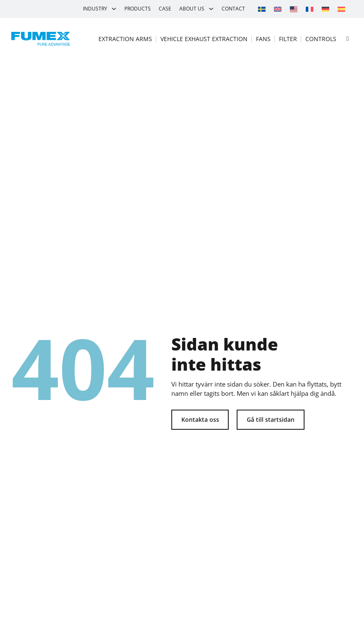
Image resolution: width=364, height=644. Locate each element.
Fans (263, 39)
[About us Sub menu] (211, 9)
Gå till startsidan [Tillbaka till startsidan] (271, 419)
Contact (233, 9)
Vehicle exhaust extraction (204, 39)
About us (192, 9)
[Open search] (347, 39)
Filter (288, 39)
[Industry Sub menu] (114, 9)
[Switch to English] (278, 9)
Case (165, 9)
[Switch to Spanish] (341, 9)
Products (138, 9)
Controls (321, 39)
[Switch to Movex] (294, 9)
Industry (95, 9)
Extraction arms (125, 39)
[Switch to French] (310, 9)
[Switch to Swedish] (262, 9)
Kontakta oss (200, 419)
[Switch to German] (325, 9)
